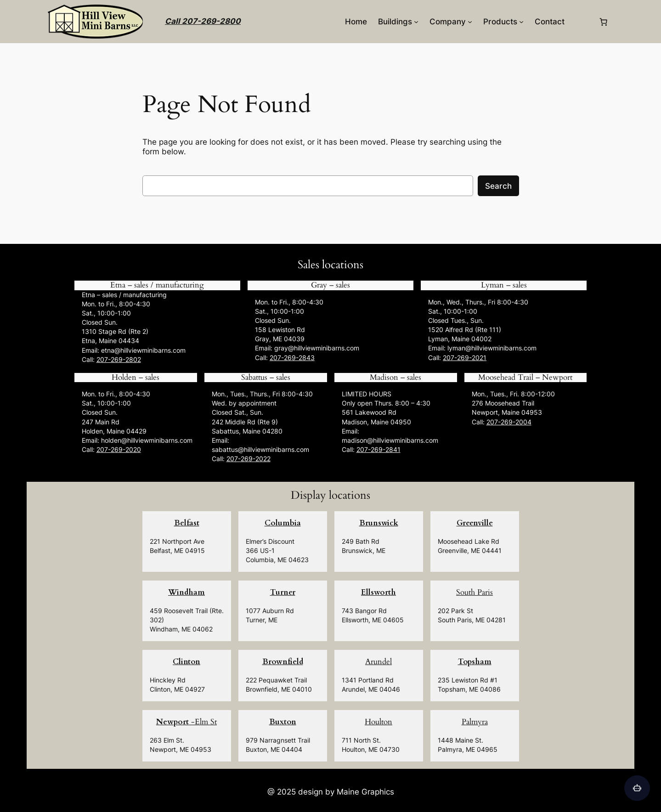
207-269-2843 (292, 358)
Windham (186, 592)
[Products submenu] (521, 22)
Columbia (283, 523)
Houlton (379, 722)
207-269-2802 (119, 359)
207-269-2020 (119, 449)
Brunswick (379, 523)
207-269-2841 (379, 449)
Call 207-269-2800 (203, 21)
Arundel (379, 662)
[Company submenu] (470, 22)
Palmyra (475, 722)
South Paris (475, 592)
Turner (283, 592)
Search (498, 186)
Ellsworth (379, 592)
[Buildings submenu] (416, 22)
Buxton (283, 722)
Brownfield (283, 662)
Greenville (475, 523)
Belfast (187, 523)
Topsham (475, 662)
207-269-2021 (465, 358)
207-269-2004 (509, 422)
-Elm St (186, 722)
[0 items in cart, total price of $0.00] (604, 22)
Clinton (186, 662)
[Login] (581, 22)
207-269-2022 (249, 459)
